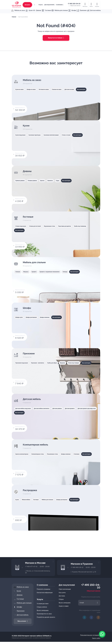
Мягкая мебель (28, 500)
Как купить (63, 593)
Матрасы (28, 272)
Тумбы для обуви (58, 363)
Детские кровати (80, 408)
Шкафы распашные (34, 317)
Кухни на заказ (20, 89)
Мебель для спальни (37, 263)
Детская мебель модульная (24, 408)
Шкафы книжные (50, 317)
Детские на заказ (79, 89)
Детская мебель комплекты (46, 408)
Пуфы (65, 181)
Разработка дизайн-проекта (46, 617)
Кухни (27, 126)
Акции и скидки (64, 606)
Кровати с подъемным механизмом (56, 272)
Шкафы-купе (19, 317)
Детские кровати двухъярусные (26, 413)
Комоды (74, 272)
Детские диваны (65, 408)
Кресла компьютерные (23, 454)
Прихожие (30, 354)
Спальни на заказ (64, 89)
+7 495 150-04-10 (75, 3)
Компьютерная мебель (38, 445)
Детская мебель (34, 399)
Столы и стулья (75, 135)
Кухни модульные (21, 135)
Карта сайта (97, 638)
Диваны (28, 171)
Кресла (47, 181)
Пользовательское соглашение (91, 635)
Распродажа (31, 490)
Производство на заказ (45, 614)
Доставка (62, 596)
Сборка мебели (42, 607)
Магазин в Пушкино (82, 564)
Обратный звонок (94, 591)
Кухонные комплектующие (57, 135)
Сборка (62, 599)
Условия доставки (43, 604)
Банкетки (56, 181)
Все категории (20, 94)
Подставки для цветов (73, 226)
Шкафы (27, 308)
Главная (13, 17)
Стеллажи (87, 454)
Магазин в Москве (35, 563)
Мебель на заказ (34, 80)
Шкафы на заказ (34, 89)
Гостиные (29, 217)
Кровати (38, 272)
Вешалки (71, 363)
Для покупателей (49, 4)
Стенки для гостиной (38, 226)
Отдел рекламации (65, 589)
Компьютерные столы (41, 454)
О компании (59, 4)
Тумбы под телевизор (22, 231)
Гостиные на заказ (49, 89)
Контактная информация (45, 593)
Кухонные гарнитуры (37, 135)
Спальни (18, 272)
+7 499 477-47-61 (31, 567)
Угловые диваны (35, 181)
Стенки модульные (21, 226)
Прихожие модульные (22, 363)
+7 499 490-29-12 (77, 567)
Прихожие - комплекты (41, 363)
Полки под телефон (84, 363)
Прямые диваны (20, 181)
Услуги (40, 4)
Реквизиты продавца (44, 589)
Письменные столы (58, 454)
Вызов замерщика (43, 610)
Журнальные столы (55, 226)
